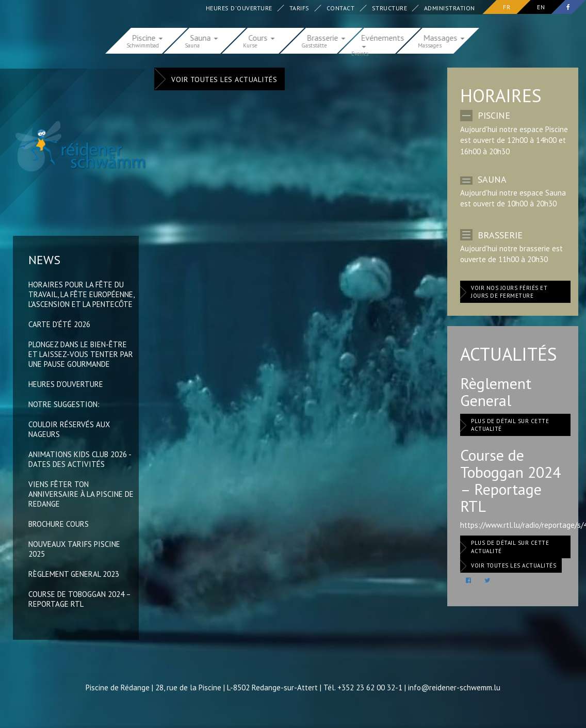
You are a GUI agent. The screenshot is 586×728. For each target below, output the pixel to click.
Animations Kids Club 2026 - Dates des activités (80, 459)
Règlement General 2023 (74, 574)
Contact (341, 8)
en (541, 7)
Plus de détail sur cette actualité (510, 425)
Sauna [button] (204, 37)
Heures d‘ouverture (66, 384)
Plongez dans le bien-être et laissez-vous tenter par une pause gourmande (81, 354)
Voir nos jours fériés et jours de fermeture (509, 292)
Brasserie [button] (326, 37)
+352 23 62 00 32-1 (370, 687)
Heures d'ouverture (240, 8)
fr (507, 7)
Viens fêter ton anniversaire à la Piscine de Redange (81, 494)
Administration (450, 8)
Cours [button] (262, 37)
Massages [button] (444, 37)
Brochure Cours (59, 524)
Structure (390, 8)
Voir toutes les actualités (224, 79)
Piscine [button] (148, 37)
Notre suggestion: (64, 404)
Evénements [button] (383, 40)
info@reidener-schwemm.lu (454, 687)
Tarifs (300, 8)
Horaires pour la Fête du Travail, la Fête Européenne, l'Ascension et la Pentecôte (81, 294)
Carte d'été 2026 (59, 324)
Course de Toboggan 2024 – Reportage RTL (79, 599)
